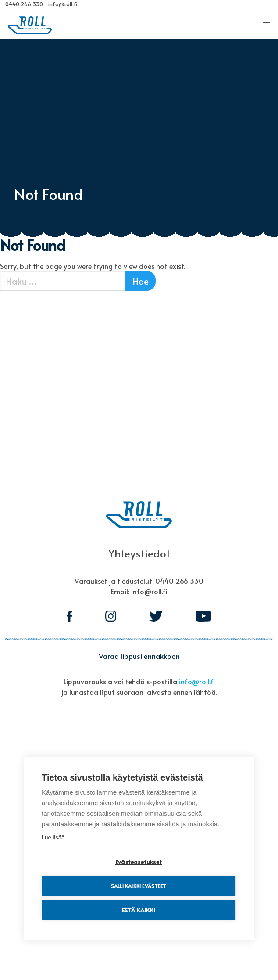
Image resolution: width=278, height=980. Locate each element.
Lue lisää (53, 837)
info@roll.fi (197, 681)
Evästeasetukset (139, 862)
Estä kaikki (139, 910)
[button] (267, 25)
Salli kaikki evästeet (139, 886)
